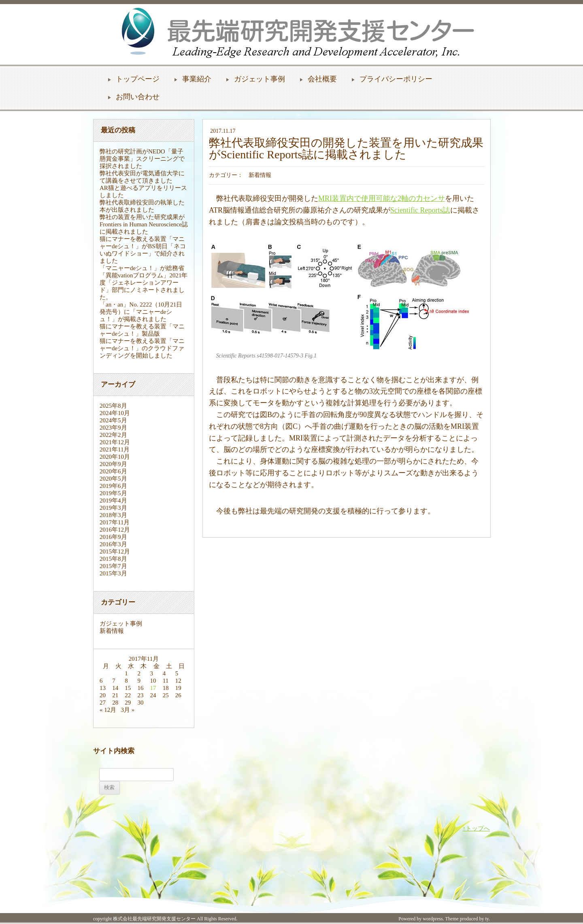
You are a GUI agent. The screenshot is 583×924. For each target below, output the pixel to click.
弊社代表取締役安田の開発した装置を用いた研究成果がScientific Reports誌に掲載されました (346, 149)
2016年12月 (115, 530)
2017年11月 (115, 522)
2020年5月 (113, 479)
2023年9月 (113, 428)
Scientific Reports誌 (420, 210)
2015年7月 (113, 566)
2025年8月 (113, 406)
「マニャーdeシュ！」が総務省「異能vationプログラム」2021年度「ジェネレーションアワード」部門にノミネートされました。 (144, 283)
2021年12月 (115, 442)
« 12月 (108, 710)
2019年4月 (113, 500)
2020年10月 (115, 457)
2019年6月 (113, 486)
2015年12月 (115, 551)
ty (487, 919)
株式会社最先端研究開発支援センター (154, 919)
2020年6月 (113, 471)
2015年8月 (113, 559)
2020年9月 (113, 464)
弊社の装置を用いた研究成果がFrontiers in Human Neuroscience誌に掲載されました (144, 224)
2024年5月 (113, 420)
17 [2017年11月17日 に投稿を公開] (153, 688)
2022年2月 (113, 435)
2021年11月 (115, 449)
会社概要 (322, 79)
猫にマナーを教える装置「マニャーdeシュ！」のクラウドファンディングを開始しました (142, 348)
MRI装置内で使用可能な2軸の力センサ (382, 198)
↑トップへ (477, 828)
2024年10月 (115, 413)
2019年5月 (113, 493)
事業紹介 (197, 79)
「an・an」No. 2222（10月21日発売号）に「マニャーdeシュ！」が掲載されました (141, 312)
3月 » (128, 710)
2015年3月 (113, 573)
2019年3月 (113, 508)
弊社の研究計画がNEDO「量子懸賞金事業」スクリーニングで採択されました (142, 159)
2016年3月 (113, 544)
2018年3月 (113, 515)
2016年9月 (113, 537)
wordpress (433, 919)
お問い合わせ (138, 97)
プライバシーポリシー (396, 79)
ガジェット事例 (260, 79)
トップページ (138, 79)
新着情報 (112, 631)
